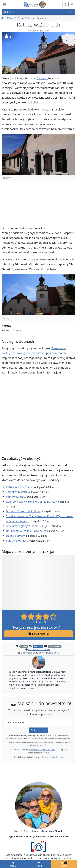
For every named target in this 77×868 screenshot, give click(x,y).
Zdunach (42, 78)
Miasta (10, 18)
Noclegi (38, 864)
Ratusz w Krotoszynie (19, 487)
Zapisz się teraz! (38, 730)
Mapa (13, 864)
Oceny (64, 864)
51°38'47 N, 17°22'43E (39, 649)
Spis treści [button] (38, 12)
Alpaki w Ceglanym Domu (22, 526)
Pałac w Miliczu (15, 497)
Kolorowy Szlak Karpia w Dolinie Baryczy (31, 502)
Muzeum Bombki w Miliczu (23, 511)
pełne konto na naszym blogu (42, 749)
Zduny (21, 18)
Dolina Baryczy (15, 536)
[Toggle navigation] (4, 4)
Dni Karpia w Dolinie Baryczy (24, 531)
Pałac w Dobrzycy (17, 541)
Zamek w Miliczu (16, 492)
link (61, 757)
